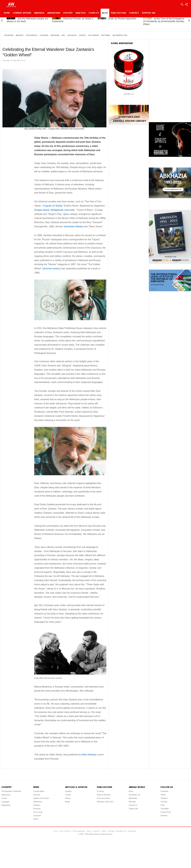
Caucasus (72, 35)
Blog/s (67, 802)
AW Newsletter (120, 35)
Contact (134, 13)
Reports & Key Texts (41, 798)
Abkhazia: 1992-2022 (105, 802)
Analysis (81, 13)
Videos (104, 831)
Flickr (163, 805)
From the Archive (103, 798)
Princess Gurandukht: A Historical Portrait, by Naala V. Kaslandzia (73, 19)
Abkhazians (54, 13)
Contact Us (133, 805)
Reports (20, 35)
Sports (83, 35)
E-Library (100, 791)
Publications (118, 13)
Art (63, 35)
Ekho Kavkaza (89, 755)
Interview (9, 35)
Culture (4, 798)
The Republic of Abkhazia (11, 791)
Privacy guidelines (79, 831)
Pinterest (164, 816)
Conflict (94, 13)
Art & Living (38, 812)
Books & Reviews (104, 795)
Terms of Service (65, 831)
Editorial (106, 35)
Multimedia (94, 35)
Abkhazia (39, 13)
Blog (105, 13)
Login (182, 4)
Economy (44, 35)
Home (7, 13)
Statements (32, 35)
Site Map (132, 802)
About (131, 791)
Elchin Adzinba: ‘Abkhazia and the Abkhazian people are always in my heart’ (27, 19)
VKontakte (165, 809)
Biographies (6, 805)
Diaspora (55, 35)
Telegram (164, 798)
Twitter (163, 795)
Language (5, 802)
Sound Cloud (166, 812)
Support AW (149, 13)
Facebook (164, 791)
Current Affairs (22, 13)
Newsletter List (134, 795)
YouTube (164, 802)
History (68, 13)
